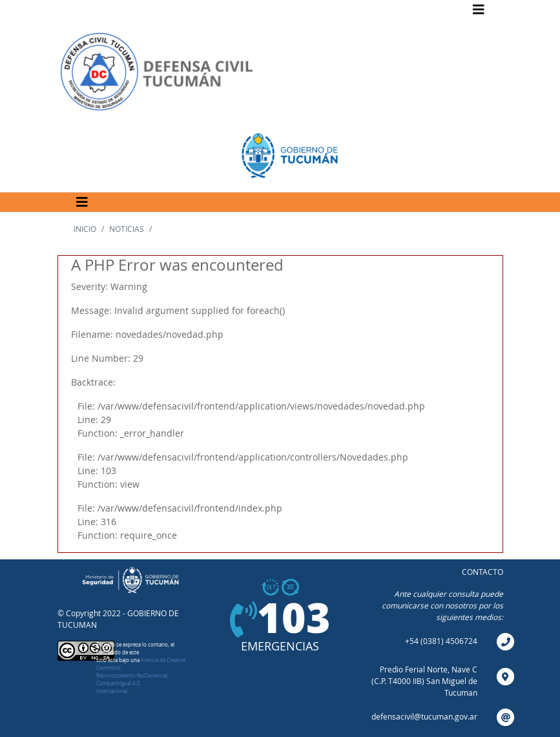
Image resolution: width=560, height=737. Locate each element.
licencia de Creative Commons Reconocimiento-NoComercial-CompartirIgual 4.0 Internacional (141, 676)
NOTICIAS (127, 229)
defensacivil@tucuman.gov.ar (424, 716)
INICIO (85, 229)
